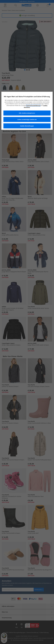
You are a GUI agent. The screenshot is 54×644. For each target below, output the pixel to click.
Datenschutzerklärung (33, 105)
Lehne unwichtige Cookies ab (27, 119)
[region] (27, 111)
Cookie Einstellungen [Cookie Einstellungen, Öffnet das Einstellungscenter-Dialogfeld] (27, 126)
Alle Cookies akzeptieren (27, 113)
